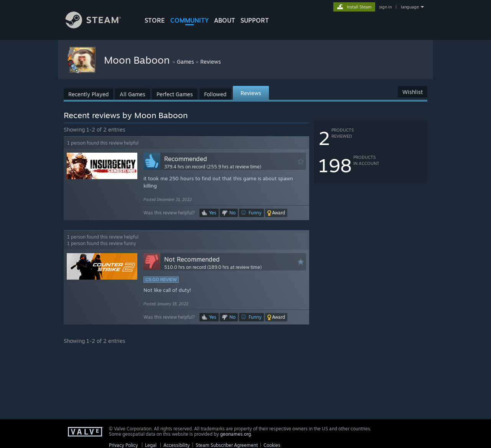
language (410, 7)
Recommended (186, 159)
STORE (155, 20)
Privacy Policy (124, 445)
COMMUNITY (189, 20)
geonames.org (236, 434)
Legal (151, 445)
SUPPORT (255, 20)
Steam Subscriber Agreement (227, 445)
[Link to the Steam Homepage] (99, 26)
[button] (276, 213)
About (225, 20)
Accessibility (177, 445)
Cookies (272, 445)
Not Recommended (192, 259)
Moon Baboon (138, 60)
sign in (385, 7)
